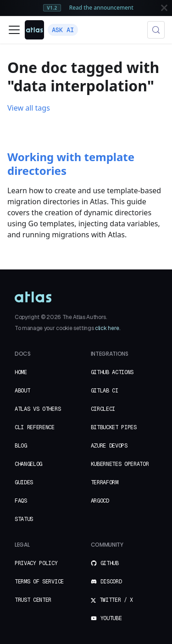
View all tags (29, 108)
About (22, 391)
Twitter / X (112, 600)
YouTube (106, 618)
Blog (21, 446)
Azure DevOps (109, 446)
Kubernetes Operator (120, 464)
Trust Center (33, 600)
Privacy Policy (36, 563)
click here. (107, 328)
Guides (24, 482)
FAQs (21, 501)
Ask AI (63, 30)
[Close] (164, 8)
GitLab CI (105, 391)
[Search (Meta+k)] (156, 30)
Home (21, 372)
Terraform (105, 482)
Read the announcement (101, 7)
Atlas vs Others (38, 409)
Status (24, 519)
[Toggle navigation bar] (14, 30)
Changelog (28, 464)
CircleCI (103, 409)
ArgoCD (100, 501)
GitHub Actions (112, 372)
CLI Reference (35, 427)
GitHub (105, 563)
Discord (106, 582)
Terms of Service (39, 582)
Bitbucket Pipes (114, 427)
